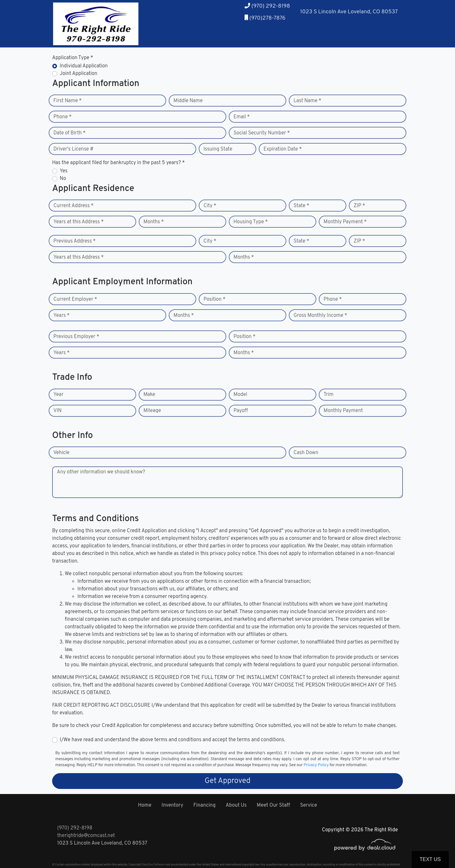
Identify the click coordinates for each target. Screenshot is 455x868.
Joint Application (79, 74)
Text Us (430, 859)
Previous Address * (75, 241)
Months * (154, 222)
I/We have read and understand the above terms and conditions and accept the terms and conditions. (173, 740)
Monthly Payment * (345, 222)
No (63, 179)
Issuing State (218, 149)
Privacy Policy (316, 765)
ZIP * (359, 206)
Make (149, 395)
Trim (328, 395)
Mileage (152, 411)
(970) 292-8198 (75, 828)
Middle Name (188, 101)
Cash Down (306, 453)
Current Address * (73, 206)
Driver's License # (73, 149)
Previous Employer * (76, 337)
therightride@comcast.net (86, 836)
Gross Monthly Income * (320, 316)
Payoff (241, 411)
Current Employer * (75, 299)
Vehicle (61, 453)
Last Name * (307, 101)
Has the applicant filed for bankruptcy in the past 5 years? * (118, 163)
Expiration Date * (283, 149)
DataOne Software (153, 865)
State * (301, 206)
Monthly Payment (343, 411)
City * (210, 206)
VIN (58, 411)
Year (58, 395)
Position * (214, 299)
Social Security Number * (262, 133)
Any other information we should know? (101, 472)
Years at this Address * (79, 222)
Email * (242, 117)
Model (240, 395)
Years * (61, 316)
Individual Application (84, 66)
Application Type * (73, 58)
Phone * (63, 117)
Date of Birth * (70, 133)
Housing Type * (251, 222)
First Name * (68, 101)
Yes (64, 171)
